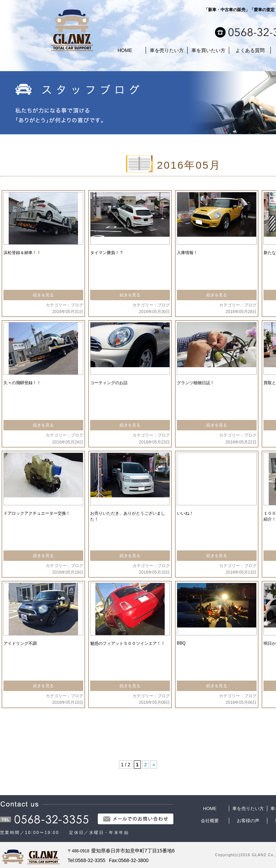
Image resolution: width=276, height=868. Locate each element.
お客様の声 (248, 821)
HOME (125, 50)
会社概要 (210, 821)
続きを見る (43, 295)
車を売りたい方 (167, 50)
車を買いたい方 (208, 50)
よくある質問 (250, 50)
